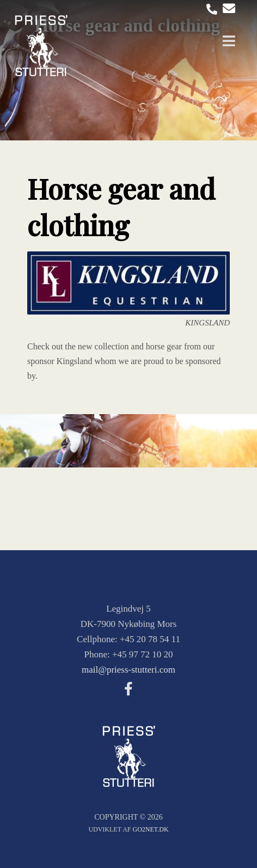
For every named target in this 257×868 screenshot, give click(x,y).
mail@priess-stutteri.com (128, 670)
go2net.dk (151, 829)
